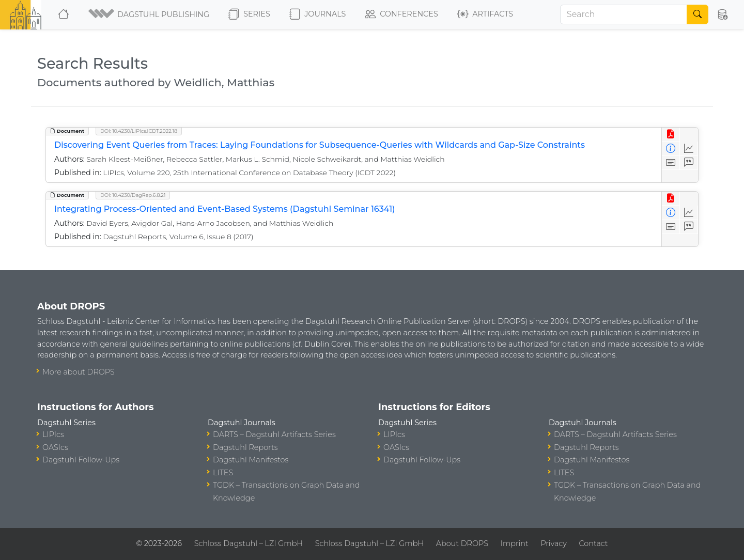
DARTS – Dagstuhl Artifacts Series (274, 434)
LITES (223, 473)
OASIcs (55, 447)
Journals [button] (317, 14)
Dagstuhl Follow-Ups (81, 460)
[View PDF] (671, 135)
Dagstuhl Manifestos (251, 460)
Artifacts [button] (485, 14)
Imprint (515, 543)
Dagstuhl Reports (245, 447)
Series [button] (249, 14)
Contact (594, 543)
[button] (150, 14)
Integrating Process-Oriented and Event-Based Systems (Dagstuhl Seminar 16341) (224, 209)
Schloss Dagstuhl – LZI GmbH (249, 543)
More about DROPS (79, 372)
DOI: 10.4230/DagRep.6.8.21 (133, 195)
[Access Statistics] (689, 149)
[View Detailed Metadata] (671, 149)
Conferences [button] (401, 14)
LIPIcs (53, 434)
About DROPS (462, 543)
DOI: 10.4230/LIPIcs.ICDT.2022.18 (139, 131)
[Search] (624, 14)
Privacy (553, 543)
